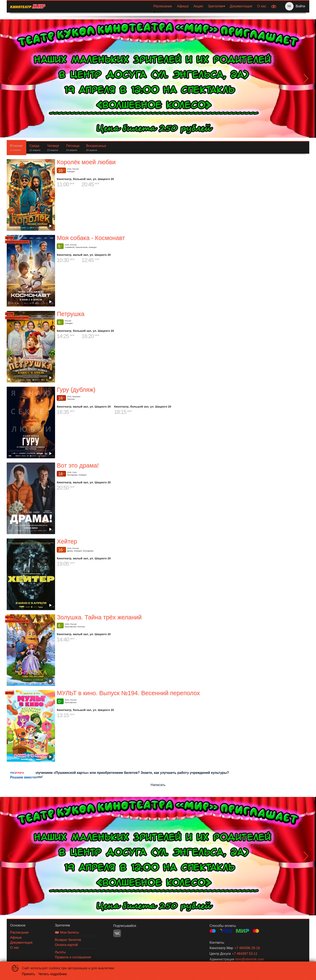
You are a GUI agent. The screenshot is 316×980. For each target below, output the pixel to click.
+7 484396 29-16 (247, 948)
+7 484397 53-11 (245, 954)
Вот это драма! (78, 465)
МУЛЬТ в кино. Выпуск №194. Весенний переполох (128, 693)
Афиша (183, 6)
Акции (198, 6)
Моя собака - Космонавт (91, 238)
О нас (262, 6)
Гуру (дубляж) (76, 390)
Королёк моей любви (86, 162)
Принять (28, 974)
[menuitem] (163, 6)
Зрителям (216, 6)
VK (117, 933)
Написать (158, 785)
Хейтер (67, 541)
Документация (241, 6)
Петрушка (70, 314)
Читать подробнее (53, 974)
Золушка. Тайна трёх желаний (99, 617)
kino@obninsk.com (250, 959)
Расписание (163, 6)
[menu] (159, 6)
